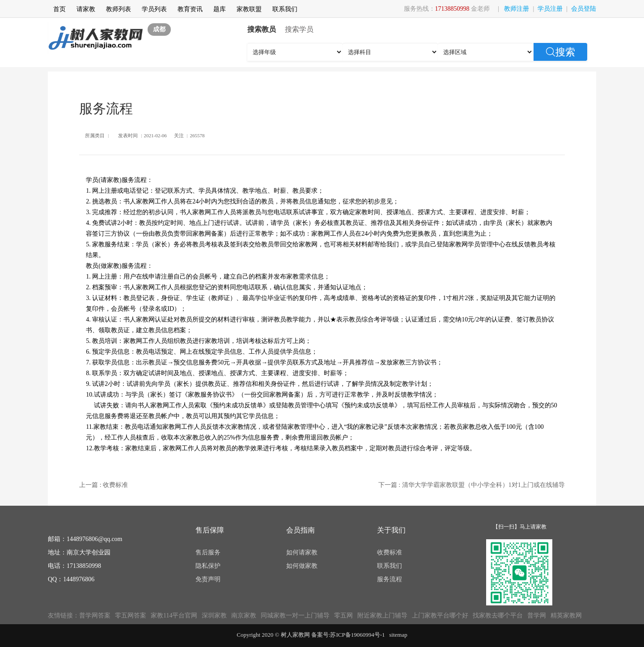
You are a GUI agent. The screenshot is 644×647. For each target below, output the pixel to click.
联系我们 (285, 9)
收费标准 (390, 552)
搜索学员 (299, 29)
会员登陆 (584, 9)
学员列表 (154, 9)
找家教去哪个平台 (498, 615)
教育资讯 (190, 9)
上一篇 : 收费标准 (104, 485)
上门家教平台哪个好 (440, 615)
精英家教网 (566, 615)
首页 (59, 9)
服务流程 (390, 579)
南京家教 (244, 615)
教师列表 (119, 9)
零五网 (343, 615)
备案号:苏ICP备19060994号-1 (348, 635)
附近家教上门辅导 (382, 615)
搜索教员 (262, 29)
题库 (220, 9)
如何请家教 (302, 552)
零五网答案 (131, 615)
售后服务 (208, 552)
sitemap (398, 635)
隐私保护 (208, 566)
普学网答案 (95, 615)
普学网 (537, 615)
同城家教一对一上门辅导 (295, 615)
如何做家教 (302, 566)
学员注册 (550, 9)
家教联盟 (249, 9)
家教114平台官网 (174, 615)
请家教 (86, 9)
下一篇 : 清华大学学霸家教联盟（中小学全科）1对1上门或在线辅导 (472, 485)
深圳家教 (214, 615)
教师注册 (517, 9)
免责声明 (208, 579)
